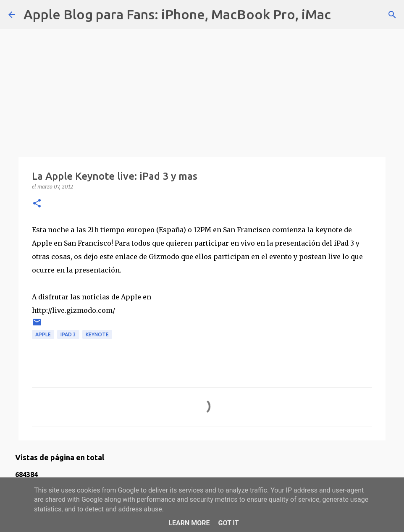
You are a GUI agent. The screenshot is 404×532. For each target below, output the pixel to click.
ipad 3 (68, 334)
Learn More (189, 523)
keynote (97, 334)
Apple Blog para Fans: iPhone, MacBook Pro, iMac (177, 14)
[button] (37, 204)
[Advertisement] (202, 88)
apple (43, 334)
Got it (228, 523)
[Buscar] (343, 15)
